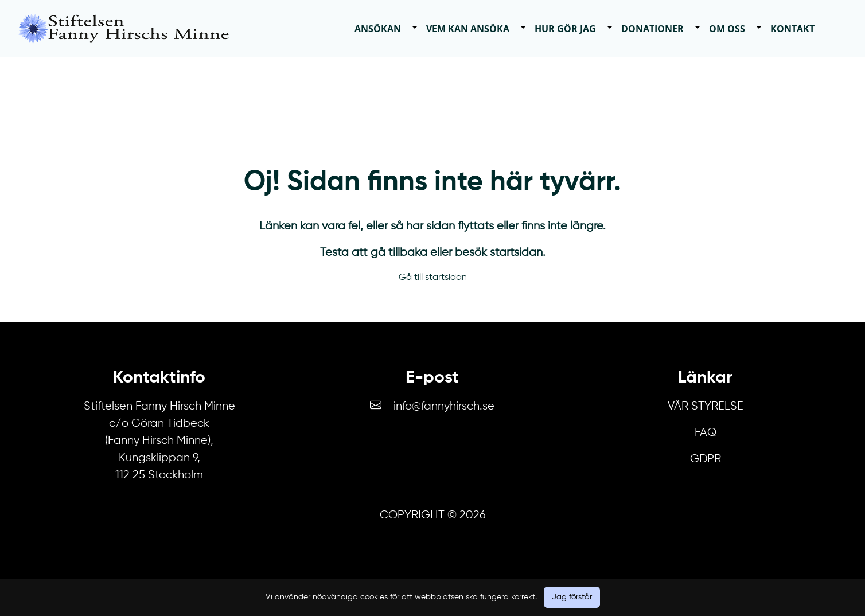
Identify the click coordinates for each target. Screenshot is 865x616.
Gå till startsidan (433, 278)
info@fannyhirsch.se (444, 406)
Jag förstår (572, 597)
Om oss (727, 29)
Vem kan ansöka (468, 29)
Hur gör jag (565, 29)
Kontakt (792, 29)
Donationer (652, 29)
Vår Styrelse (706, 406)
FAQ (706, 433)
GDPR (706, 459)
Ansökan (378, 29)
